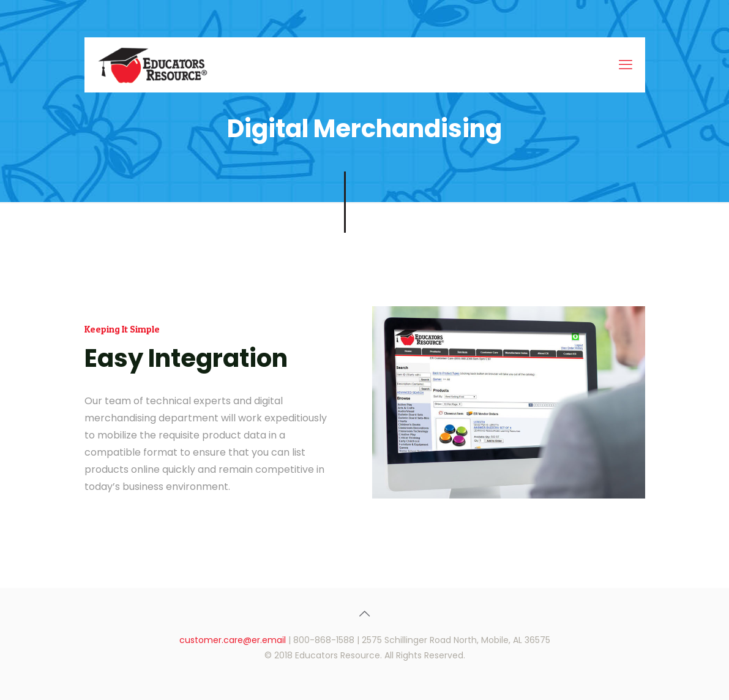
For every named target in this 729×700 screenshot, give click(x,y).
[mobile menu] (626, 65)
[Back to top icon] (365, 614)
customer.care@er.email (233, 640)
